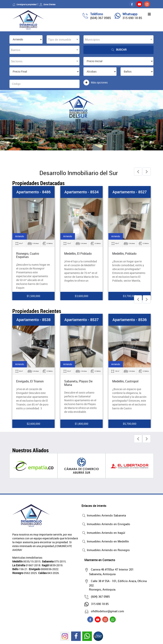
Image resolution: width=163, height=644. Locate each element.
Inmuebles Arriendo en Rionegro (106, 550)
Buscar (119, 50)
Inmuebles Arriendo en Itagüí (103, 533)
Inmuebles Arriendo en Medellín (105, 542)
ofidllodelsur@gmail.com (106, 611)
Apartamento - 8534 (81, 192)
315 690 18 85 (132, 18)
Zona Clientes (47, 4)
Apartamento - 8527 (130, 192)
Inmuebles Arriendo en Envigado (106, 524)
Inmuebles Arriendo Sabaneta (104, 516)
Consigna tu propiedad (24, 4)
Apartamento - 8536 (130, 320)
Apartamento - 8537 (81, 320)
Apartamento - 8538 (33, 320)
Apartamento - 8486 (33, 192)
